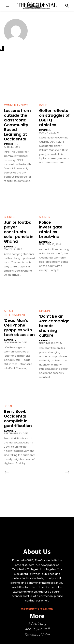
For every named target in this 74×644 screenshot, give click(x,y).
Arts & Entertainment (15, 313)
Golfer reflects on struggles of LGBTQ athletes (54, 118)
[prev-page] (7, 472)
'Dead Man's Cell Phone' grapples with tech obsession (19, 328)
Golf (43, 105)
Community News (16, 105)
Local (8, 406)
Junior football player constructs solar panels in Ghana (19, 232)
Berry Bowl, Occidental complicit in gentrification (18, 419)
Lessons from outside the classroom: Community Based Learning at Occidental (17, 125)
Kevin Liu (10, 144)
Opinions (45, 311)
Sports (9, 217)
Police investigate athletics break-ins (51, 229)
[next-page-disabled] (67, 472)
